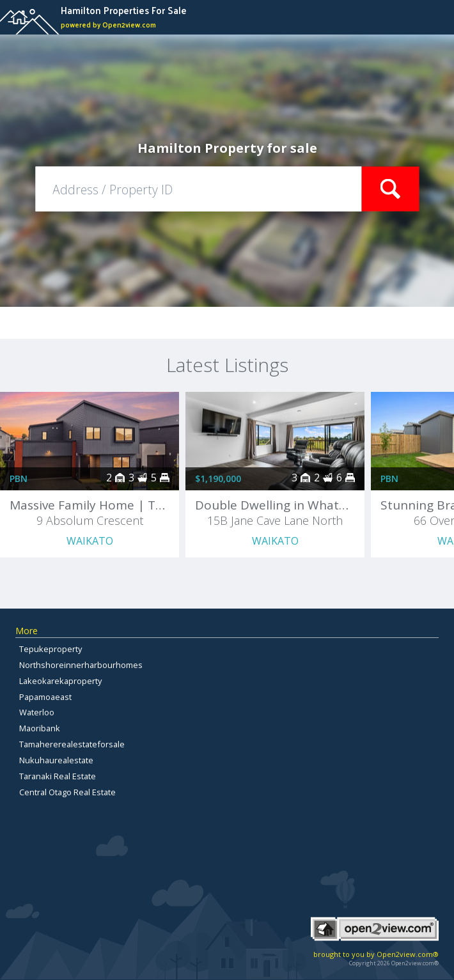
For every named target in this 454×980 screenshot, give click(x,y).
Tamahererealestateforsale (72, 744)
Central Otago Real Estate (67, 792)
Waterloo (37, 712)
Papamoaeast (45, 697)
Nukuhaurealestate (56, 760)
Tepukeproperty (51, 649)
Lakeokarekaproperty (60, 681)
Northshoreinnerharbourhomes (81, 665)
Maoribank (40, 728)
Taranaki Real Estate (58, 776)
